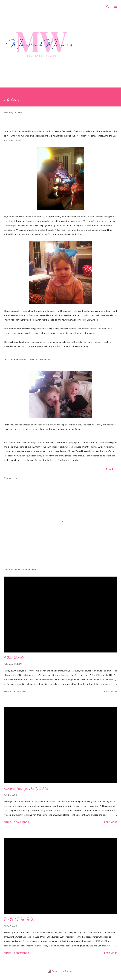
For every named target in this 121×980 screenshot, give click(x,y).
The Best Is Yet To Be (19, 919)
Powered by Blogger (60, 971)
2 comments (21, 953)
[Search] (108, 6)
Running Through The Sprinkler (26, 788)
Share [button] (110, 469)
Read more (111, 691)
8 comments (21, 822)
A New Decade (14, 657)
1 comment (21, 691)
